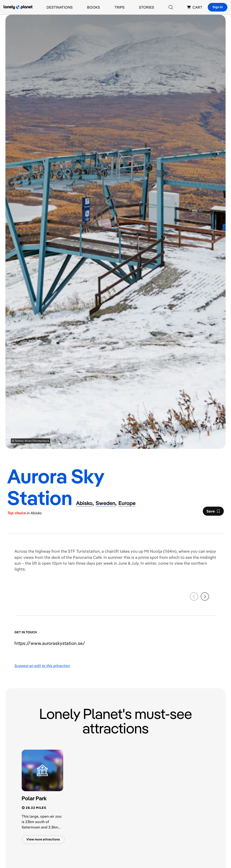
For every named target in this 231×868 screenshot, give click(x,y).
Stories (147, 7)
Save (213, 512)
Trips (119, 7)
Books (94, 7)
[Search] (171, 7)
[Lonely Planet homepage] (18, 7)
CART (195, 7)
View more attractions (43, 839)
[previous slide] (194, 597)
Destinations (60, 7)
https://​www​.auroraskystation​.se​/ (50, 643)
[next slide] (205, 597)
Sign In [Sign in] (218, 7)
